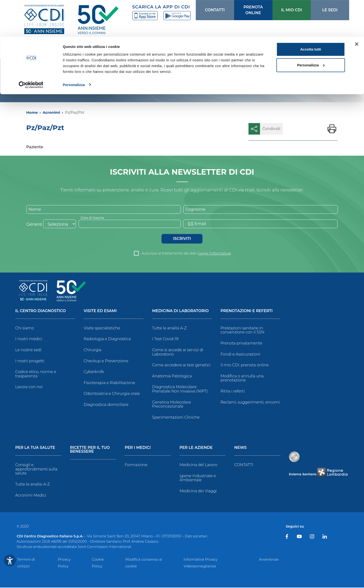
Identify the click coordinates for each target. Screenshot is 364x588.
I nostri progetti (30, 361)
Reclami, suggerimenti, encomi (250, 403)
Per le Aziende (196, 448)
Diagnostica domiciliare (106, 405)
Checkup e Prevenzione (106, 361)
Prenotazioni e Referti (246, 312)
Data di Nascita (93, 218)
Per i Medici (138, 448)
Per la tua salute (35, 448)
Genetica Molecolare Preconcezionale (172, 405)
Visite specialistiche (102, 329)
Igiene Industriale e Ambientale (198, 478)
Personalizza (74, 48)
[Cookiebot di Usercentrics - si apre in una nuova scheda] (31, 48)
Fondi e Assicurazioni (240, 355)
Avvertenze (269, 560)
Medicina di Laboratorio (180, 312)
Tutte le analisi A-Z (169, 329)
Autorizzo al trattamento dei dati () (186, 254)
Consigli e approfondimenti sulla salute (36, 470)
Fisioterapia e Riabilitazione (109, 383)
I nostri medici (29, 340)
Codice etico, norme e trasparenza (36, 375)
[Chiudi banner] (357, 7)
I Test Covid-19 (165, 340)
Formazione (136, 466)
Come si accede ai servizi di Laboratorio (178, 353)
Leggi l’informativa (214, 254)
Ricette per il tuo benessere (90, 450)
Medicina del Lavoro (198, 466)
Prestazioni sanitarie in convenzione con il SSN (242, 331)
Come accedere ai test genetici (181, 366)
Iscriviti (182, 239)
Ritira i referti (233, 392)
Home (32, 112)
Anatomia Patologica (172, 377)
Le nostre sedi (29, 350)
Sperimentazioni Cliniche (176, 418)
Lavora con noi (29, 388)
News (240, 448)
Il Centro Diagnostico (41, 312)
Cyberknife (94, 372)
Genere (34, 225)
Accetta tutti (311, 13)
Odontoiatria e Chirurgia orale (112, 394)
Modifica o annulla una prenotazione (242, 379)
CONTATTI (244, 466)
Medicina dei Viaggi (198, 491)
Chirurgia (92, 350)
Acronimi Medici (31, 496)
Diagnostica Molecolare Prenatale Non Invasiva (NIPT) (180, 390)
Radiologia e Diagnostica (107, 340)
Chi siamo (25, 329)
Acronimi (51, 112)
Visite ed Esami (100, 312)
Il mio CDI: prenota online (245, 366)
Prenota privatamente (241, 344)
